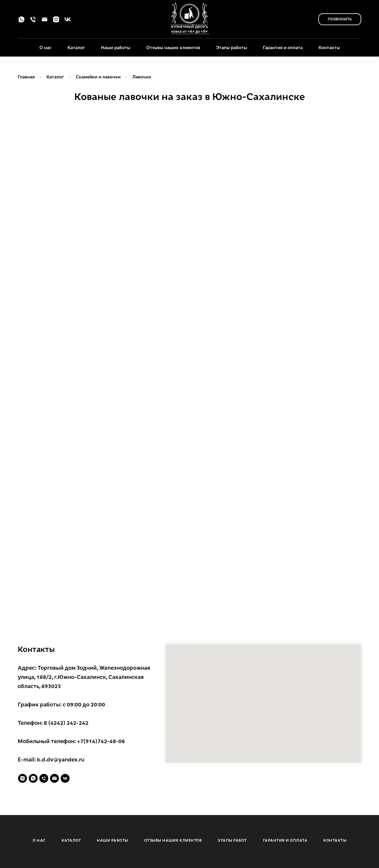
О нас (45, 47)
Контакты (329, 47)
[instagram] (56, 21)
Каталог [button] (76, 47)
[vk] (68, 21)
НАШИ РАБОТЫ (113, 840)
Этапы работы (232, 47)
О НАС (39, 840)
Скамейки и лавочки (98, 77)
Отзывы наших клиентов (173, 47)
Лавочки (142, 77)
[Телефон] (33, 21)
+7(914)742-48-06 (101, 741)
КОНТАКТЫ (335, 840)
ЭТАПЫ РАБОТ (232, 840)
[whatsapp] (21, 21)
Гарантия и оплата (283, 47)
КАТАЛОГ (71, 840)
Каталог (55, 77)
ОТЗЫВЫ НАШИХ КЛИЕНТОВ (173, 840)
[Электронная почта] (45, 21)
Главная (26, 77)
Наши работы (116, 47)
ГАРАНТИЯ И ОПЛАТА (285, 840)
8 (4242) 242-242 (66, 723)
